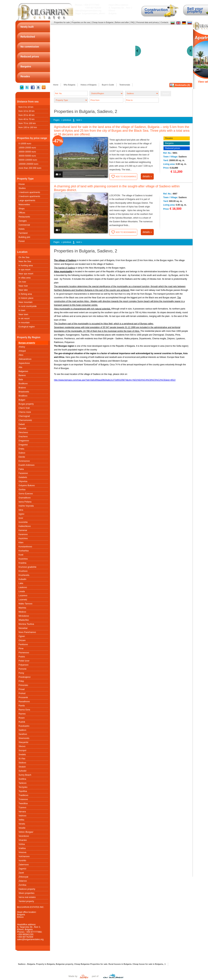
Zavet (21, 873)
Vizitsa (22, 844)
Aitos (21, 355)
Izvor (21, 518)
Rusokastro (24, 726)
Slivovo (22, 746)
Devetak (23, 428)
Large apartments (27, 200)
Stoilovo (22, 763)
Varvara (22, 812)
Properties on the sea (81, 22)
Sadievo (22, 730)
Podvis (22, 657)
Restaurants (24, 217)
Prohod (22, 693)
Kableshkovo (25, 526)
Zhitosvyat (23, 877)
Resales (169, 138)
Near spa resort (26, 274)
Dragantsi (23, 445)
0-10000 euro (25, 144)
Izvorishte (23, 522)
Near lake (23, 290)
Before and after (122, 22)
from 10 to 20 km (27, 111)
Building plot (24, 237)
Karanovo (23, 534)
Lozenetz (23, 600)
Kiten (21, 543)
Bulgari (22, 400)
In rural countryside (28, 306)
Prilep (21, 681)
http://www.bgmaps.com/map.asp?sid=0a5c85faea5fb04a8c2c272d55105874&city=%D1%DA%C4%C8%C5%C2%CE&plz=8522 (115, 380)
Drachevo (23, 437)
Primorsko (23, 685)
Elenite (22, 457)
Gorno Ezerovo (26, 494)
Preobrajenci (25, 677)
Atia (20, 367)
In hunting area (26, 266)
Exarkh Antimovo (27, 465)
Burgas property (27, 343)
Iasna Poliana (25, 502)
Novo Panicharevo (27, 632)
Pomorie (23, 669)
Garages (23, 221)
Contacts (164, 22)
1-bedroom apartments (29, 192)
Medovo (22, 612)
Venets (22, 824)
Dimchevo (23, 432)
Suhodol (23, 771)
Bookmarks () (183, 85)
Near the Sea (25, 261)
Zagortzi (22, 869)
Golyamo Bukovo (27, 485)
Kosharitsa (24, 551)
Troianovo (23, 799)
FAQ (133, 22)
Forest (22, 241)
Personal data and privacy (148, 22)
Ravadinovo (24, 702)
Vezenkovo (24, 836)
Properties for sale (62, 22)
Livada (22, 591)
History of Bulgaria (88, 85)
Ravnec (22, 714)
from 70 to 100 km (27, 123)
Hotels (22, 229)
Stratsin (22, 767)
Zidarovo (23, 881)
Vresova (23, 852)
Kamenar (23, 530)
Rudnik (22, 722)
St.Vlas (22, 759)
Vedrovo (23, 816)
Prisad (22, 689)
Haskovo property (27, 889)
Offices (22, 213)
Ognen (22, 636)
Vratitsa (22, 848)
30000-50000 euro (27, 156)
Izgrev (22, 514)
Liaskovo (23, 587)
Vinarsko (23, 840)
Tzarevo (22, 808)
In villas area (25, 278)
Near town (23, 314)
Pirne (21, 649)
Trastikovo (23, 795)
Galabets (23, 477)
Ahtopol (22, 351)
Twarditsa (23, 803)
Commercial (24, 225)
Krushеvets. (24, 575)
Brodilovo (23, 396)
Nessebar (23, 628)
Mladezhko (24, 620)
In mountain (24, 323)
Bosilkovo (23, 384)
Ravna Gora (24, 710)
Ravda (22, 706)
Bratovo (22, 388)
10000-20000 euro (27, 148)
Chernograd (24, 416)
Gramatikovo (25, 498)
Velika (21, 820)
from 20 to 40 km (27, 115)
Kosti (21, 555)
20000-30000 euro (27, 152)
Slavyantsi (23, 742)
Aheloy (22, 347)
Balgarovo (23, 371)
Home (56, 85)
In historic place (26, 298)
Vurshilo (22, 861)
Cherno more (25, 412)
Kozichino (23, 559)
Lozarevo (23, 596)
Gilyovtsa (23, 481)
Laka (21, 583)
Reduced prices (173, 148)
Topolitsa (23, 791)
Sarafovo (23, 734)
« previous (66, 120)
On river (22, 282)
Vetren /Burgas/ (26, 832)
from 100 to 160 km (28, 127)
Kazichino (23, 538)
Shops (22, 209)
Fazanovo (23, 473)
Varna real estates (27, 897)
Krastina (23, 563)
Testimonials (125, 85)
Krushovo (23, 571)
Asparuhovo (24, 363)
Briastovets (24, 392)
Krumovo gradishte (28, 567)
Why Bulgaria (69, 85)
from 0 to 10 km (26, 107)
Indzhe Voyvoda (26, 506)
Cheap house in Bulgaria (102, 22)
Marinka (22, 608)
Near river (23, 286)
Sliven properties (27, 893)
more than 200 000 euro (30, 168)
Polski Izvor (24, 661)
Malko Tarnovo (26, 604)
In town (22, 310)
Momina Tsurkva (26, 624)
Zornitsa (22, 885)
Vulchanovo (24, 856)
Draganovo (24, 441)
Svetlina (22, 779)
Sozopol (22, 750)
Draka (21, 449)
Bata (21, 379)
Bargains (169, 143)
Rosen (22, 718)
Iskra (21, 510)
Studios (22, 188)
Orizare (22, 640)
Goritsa (22, 490)
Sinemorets (24, 738)
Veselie (22, 828)
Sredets (22, 755)
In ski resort (24, 319)
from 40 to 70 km (27, 119)
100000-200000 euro (28, 164)
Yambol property (26, 901)
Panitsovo (23, 644)
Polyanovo (24, 665)
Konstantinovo (25, 547)
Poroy (21, 673)
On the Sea (24, 257)
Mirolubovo (24, 616)
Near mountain (26, 302)
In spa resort (25, 270)
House (22, 184)
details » (147, 176)
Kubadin (23, 579)
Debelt (22, 424)
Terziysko (23, 787)
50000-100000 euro (28, 160)
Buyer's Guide (108, 85)
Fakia (21, 469)
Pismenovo (24, 653)
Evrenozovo (24, 461)
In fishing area (25, 294)
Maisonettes (24, 205)
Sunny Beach (25, 775)
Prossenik (23, 697)
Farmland (23, 233)
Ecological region (27, 327)
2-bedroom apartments (29, 196)
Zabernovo (24, 865)
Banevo (22, 375)
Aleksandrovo (25, 359)
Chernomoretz (25, 420)
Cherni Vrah (24, 408)
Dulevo (22, 453)
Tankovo (23, 783)
